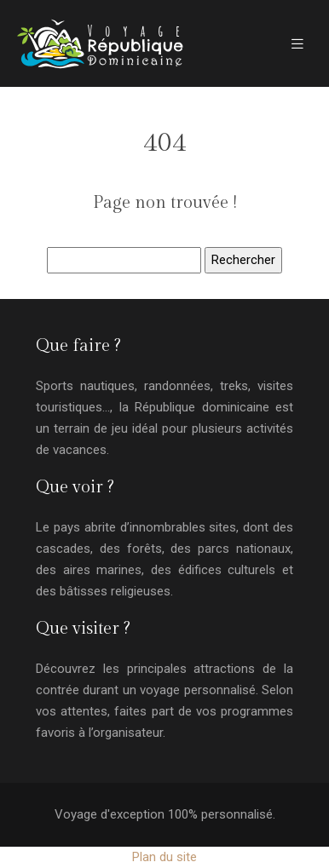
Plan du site (164, 857)
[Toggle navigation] (297, 44)
